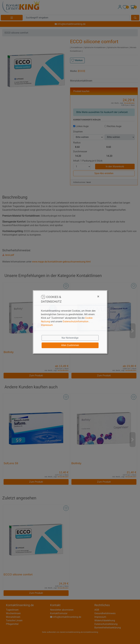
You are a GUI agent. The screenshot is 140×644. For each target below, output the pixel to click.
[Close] (83, 296)
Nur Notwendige (70, 338)
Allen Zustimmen (70, 345)
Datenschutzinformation (76, 321)
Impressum (47, 325)
